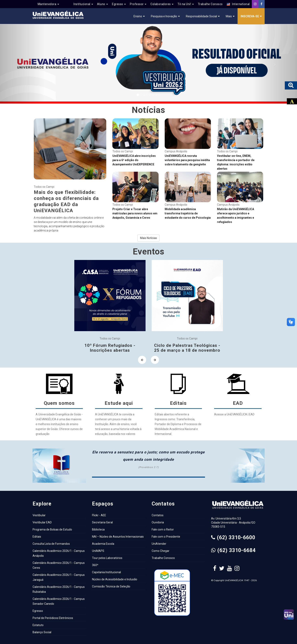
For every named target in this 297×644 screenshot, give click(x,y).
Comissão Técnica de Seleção (111, 586)
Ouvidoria (158, 522)
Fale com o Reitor (163, 529)
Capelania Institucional (106, 572)
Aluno (102, 4)
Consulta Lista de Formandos (51, 544)
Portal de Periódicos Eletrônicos (53, 618)
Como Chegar (161, 551)
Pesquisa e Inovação (164, 16)
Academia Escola (103, 544)
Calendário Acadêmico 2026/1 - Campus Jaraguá (59, 577)
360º (95, 565)
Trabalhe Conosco (210, 4)
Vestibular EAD (42, 522)
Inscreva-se (250, 16)
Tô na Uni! (186, 4)
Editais (37, 537)
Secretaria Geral (102, 522)
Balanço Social (42, 632)
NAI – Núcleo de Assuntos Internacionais (118, 537)
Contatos (158, 515)
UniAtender (159, 544)
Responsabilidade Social (201, 16)
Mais (229, 16)
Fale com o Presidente (166, 537)
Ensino (138, 16)
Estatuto (38, 625)
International (238, 4)
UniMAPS (98, 551)
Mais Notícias (148, 238)
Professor (138, 4)
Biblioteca (98, 529)
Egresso (119, 4)
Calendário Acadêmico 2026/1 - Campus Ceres (59, 565)
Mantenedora (48, 4)
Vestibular (39, 515)
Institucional (83, 4)
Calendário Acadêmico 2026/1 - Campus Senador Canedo (59, 601)
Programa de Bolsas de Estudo (52, 529)
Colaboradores (162, 4)
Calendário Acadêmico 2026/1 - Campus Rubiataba (59, 589)
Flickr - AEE (99, 515)
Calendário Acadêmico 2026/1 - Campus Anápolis (59, 553)
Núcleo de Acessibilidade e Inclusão (115, 579)
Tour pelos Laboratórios (107, 558)
